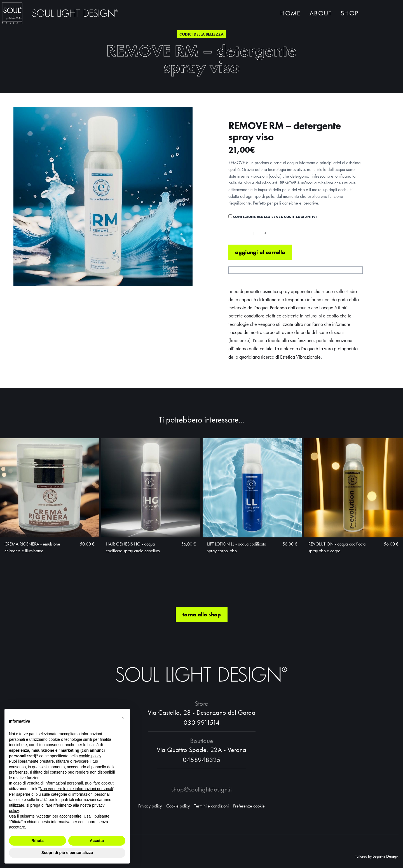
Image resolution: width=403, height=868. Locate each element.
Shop (349, 13)
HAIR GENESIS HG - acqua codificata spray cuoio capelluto (133, 548)
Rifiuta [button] (38, 841)
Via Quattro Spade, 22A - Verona (201, 750)
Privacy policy (150, 806)
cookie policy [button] (90, 756)
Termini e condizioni (211, 806)
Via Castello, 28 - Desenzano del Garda (202, 712)
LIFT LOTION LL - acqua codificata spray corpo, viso (237, 548)
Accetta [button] (97, 841)
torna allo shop (202, 615)
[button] (123, 718)
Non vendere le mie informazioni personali (76, 789)
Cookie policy (178, 806)
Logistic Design (386, 856)
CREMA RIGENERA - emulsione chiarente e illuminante (32, 548)
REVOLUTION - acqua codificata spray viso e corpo (337, 548)
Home (290, 13)
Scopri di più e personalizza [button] (67, 853)
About (321, 13)
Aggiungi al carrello (260, 253)
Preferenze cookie (249, 806)
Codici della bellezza (201, 34)
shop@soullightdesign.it (201, 789)
